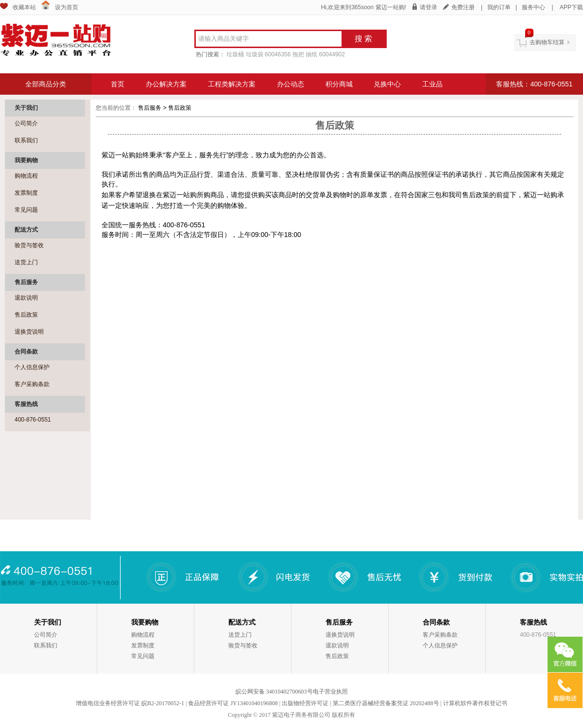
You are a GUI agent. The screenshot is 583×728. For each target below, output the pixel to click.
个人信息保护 (32, 367)
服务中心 (533, 7)
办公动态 (291, 84)
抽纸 (311, 54)
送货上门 (26, 262)
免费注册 (463, 7)
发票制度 (26, 193)
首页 (118, 84)
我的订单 (499, 7)
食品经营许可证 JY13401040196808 (233, 703)
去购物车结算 (547, 42)
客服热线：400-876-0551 (534, 84)
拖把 (298, 54)
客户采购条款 (32, 384)
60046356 (278, 54)
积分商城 (339, 84)
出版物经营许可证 (305, 703)
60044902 (332, 54)
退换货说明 (29, 332)
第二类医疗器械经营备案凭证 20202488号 (386, 703)
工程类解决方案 (232, 84)
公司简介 (26, 123)
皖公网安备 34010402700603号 (274, 692)
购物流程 (26, 176)
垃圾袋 (255, 54)
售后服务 (150, 108)
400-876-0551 (33, 420)
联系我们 (26, 140)
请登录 (429, 7)
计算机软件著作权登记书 (475, 703)
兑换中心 (387, 84)
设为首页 (67, 7)
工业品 (432, 84)
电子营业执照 (330, 692)
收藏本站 (24, 7)
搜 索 (363, 39)
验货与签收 (29, 245)
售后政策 (26, 315)
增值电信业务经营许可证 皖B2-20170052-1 (130, 703)
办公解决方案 (166, 84)
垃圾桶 (235, 54)
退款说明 (26, 298)
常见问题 (26, 210)
